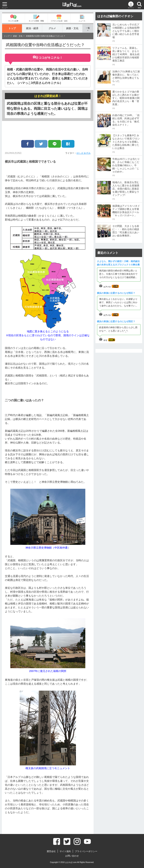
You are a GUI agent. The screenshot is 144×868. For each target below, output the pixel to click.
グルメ (52, 28)
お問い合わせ (72, 856)
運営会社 (51, 851)
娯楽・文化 (72, 28)
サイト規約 (65, 851)
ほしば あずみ (84, 153)
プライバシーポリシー (86, 851)
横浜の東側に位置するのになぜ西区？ (116, 293)
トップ (12, 28)
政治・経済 (32, 28)
